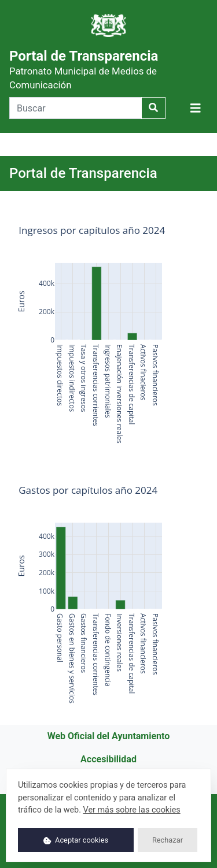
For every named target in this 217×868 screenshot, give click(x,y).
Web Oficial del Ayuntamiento (109, 736)
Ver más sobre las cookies (132, 810)
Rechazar (168, 840)
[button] (196, 108)
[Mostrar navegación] (196, 108)
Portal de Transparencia (84, 69)
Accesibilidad (108, 759)
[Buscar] (76, 108)
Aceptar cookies (76, 840)
